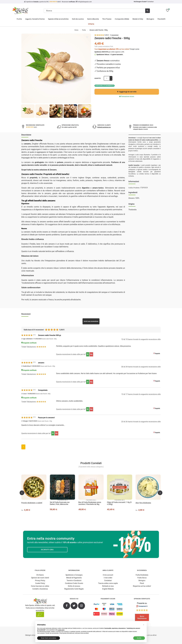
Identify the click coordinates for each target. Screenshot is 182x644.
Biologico (142, 581)
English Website (108, 589)
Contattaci (150, 2)
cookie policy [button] (61, 630)
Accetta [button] (139, 638)
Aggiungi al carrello (127, 92)
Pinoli (142, 583)
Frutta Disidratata (142, 575)
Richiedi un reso (108, 586)
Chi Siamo (40, 575)
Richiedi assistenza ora (104, 127)
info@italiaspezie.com (85, 2)
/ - (111, 35)
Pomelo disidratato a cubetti (32, 503)
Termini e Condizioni (74, 581)
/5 (35, 127)
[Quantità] (107, 78)
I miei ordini (108, 578)
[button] (144, 625)
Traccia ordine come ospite (108, 583)
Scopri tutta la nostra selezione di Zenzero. (39, 170)
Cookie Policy (40, 583)
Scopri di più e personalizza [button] (49, 638)
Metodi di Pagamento (74, 578)
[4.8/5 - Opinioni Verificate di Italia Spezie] (142, 612)
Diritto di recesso (74, 586)
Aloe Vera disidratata (143, 503)
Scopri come (135, 49)
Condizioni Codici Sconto (74, 583)
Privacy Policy (40, 581)
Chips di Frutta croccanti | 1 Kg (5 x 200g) (119, 503)
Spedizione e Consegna (74, 575)
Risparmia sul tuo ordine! (142, 586)
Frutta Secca (142, 578)
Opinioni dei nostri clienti (40, 578)
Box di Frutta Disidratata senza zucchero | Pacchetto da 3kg (90, 503)
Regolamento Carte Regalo (74, 589)
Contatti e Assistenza (40, 589)
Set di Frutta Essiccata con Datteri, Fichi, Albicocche (60, 503)
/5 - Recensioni (62, 2)
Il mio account (108, 575)
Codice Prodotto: (134, 188)
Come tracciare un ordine (40, 586)
